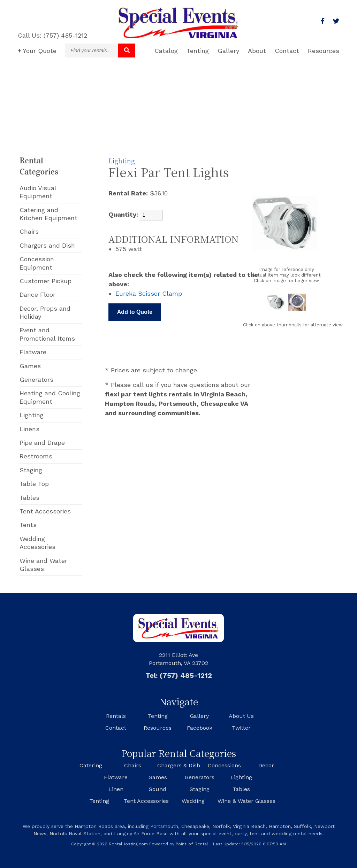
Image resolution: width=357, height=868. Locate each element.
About (257, 51)
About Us (241, 716)
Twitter (241, 728)
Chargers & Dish (179, 765)
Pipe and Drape (42, 443)
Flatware (33, 352)
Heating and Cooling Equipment (50, 397)
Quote (37, 51)
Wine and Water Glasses (43, 565)
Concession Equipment (37, 263)
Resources (324, 51)
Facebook (200, 728)
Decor (266, 765)
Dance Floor (37, 294)
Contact (287, 51)
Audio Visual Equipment (38, 192)
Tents (28, 525)
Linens (29, 429)
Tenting (198, 51)
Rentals (116, 716)
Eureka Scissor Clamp (149, 293)
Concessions (224, 765)
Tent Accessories (45, 511)
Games (30, 366)
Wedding (193, 801)
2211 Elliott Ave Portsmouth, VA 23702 (178, 659)
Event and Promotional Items (47, 334)
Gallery (228, 51)
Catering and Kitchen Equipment (48, 214)
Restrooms (36, 456)
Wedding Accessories (37, 543)
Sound (158, 789)
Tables (29, 498)
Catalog (166, 51)
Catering (91, 765)
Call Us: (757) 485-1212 (52, 35)
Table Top (34, 484)
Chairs (29, 231)
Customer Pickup (45, 281)
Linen (116, 789)
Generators (36, 379)
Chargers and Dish (47, 245)
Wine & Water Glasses (246, 801)
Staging (31, 470)
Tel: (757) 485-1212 (179, 675)
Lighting (32, 415)
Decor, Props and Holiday (45, 312)
